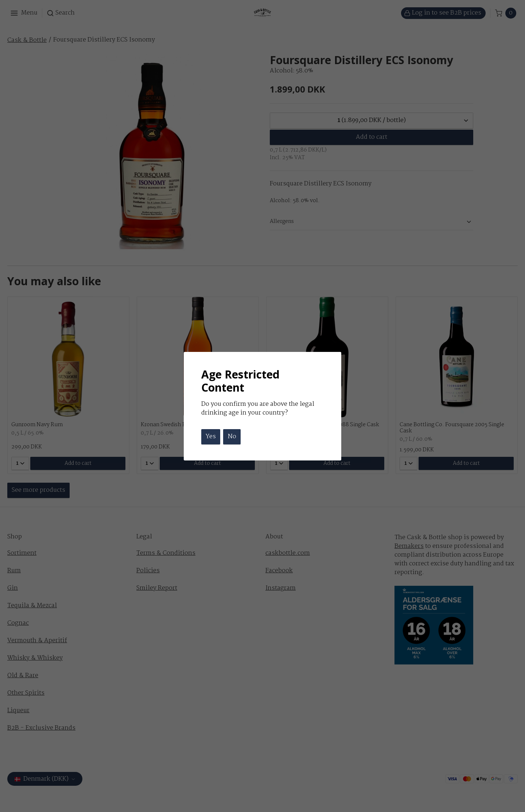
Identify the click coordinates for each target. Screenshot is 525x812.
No (232, 437)
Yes (211, 437)
